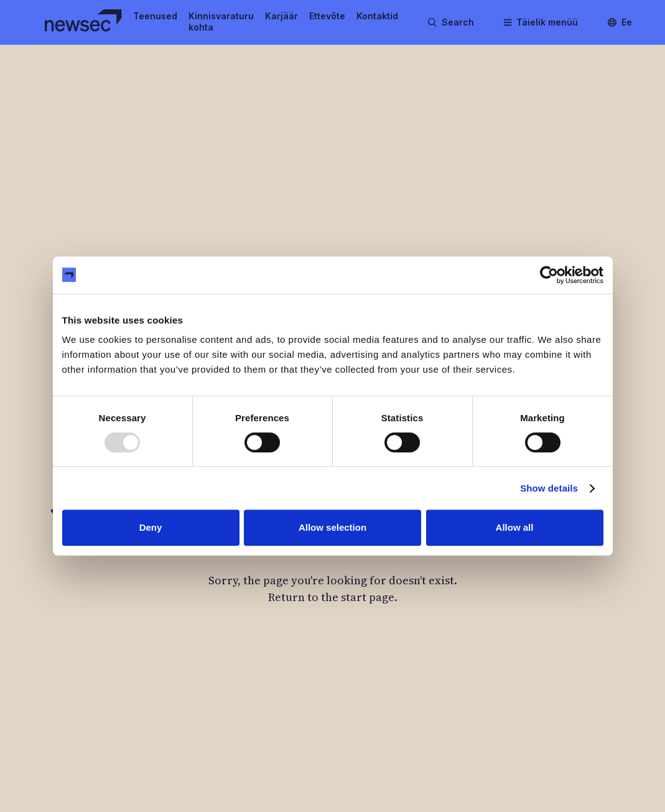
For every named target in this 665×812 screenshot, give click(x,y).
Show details (549, 488)
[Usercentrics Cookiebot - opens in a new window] (549, 275)
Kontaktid (377, 16)
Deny (151, 527)
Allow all (515, 527)
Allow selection (332, 527)
